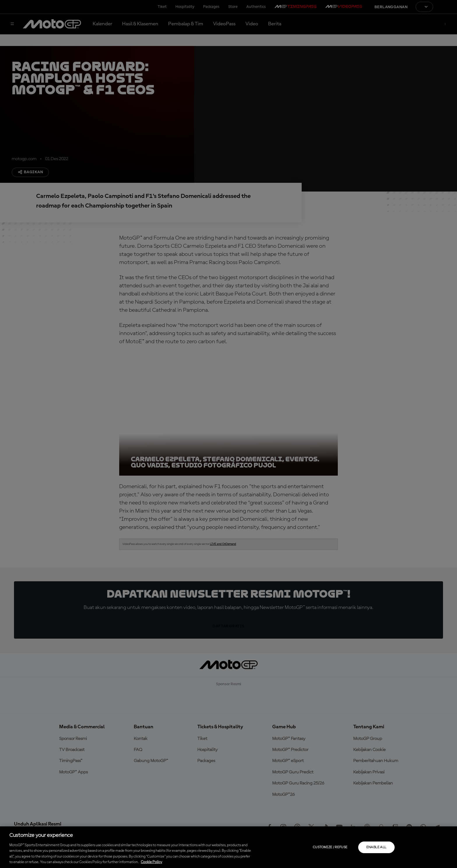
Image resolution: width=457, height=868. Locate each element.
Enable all (376, 847)
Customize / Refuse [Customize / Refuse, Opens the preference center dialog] (330, 847)
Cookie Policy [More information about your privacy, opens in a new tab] (151, 862)
